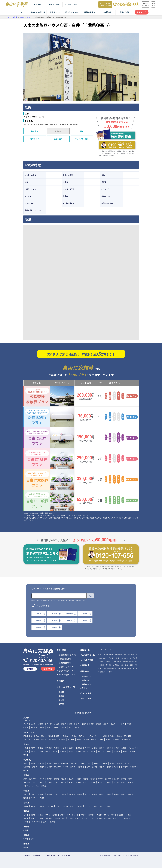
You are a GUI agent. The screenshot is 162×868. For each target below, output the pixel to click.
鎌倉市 (112, 763)
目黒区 (77, 727)
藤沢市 (94, 767)
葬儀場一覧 (85, 650)
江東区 (77, 724)
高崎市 (94, 794)
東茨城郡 (107, 818)
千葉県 (26, 775)
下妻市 (128, 815)
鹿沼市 (58, 806)
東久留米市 (52, 739)
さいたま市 (132, 748)
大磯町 (82, 763)
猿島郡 (121, 815)
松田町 (102, 767)
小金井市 (73, 736)
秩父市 (55, 751)
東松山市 (101, 751)
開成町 (105, 763)
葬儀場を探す (90, 12)
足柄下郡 (41, 763)
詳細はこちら (132, 396)
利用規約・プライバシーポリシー (46, 855)
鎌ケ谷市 (108, 779)
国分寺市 (82, 736)
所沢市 (71, 751)
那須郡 (80, 806)
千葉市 (56, 782)
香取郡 (93, 779)
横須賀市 (133, 767)
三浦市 (109, 767)
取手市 (77, 818)
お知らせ (37, 4)
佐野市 (65, 806)
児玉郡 (123, 748)
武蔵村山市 (126, 739)
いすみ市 (41, 779)
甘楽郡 (64, 794)
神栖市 (83, 815)
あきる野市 (35, 736)
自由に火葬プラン (37, 438)
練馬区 (56, 727)
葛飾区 (64, 724)
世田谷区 (121, 724)
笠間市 (55, 815)
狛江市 (98, 736)
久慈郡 (99, 815)
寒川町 (42, 767)
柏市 (130, 779)
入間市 (40, 748)
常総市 (26, 818)
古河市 (107, 815)
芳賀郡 (94, 806)
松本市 (26, 839)
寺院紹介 (60, 681)
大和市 (125, 767)
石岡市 (26, 815)
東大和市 (71, 739)
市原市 (64, 779)
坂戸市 (26, 751)
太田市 (56, 794)
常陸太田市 (117, 818)
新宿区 (98, 724)
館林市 (102, 794)
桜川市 (114, 815)
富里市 (86, 782)
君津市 (35, 782)
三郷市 (125, 751)
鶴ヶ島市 (63, 751)
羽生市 (86, 751)
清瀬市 (58, 736)
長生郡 (71, 782)
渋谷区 (91, 724)
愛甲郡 (33, 763)
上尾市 (26, 748)
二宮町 (73, 767)
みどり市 (34, 798)
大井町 (89, 763)
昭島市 (26, 736)
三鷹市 (108, 739)
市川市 (56, 779)
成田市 (109, 782)
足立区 (26, 724)
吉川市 (26, 755)
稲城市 (44, 736)
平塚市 (87, 767)
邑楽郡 (49, 794)
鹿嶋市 (62, 815)
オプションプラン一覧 (66, 687)
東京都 (26, 718)
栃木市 (73, 806)
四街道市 (44, 786)
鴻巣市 (109, 748)
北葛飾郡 (79, 748)
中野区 (49, 727)
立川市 (105, 736)
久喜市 (94, 748)
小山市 (51, 806)
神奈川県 (27, 760)
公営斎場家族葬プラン (37, 396)
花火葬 (61, 700)
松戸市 (131, 782)
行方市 (92, 818)
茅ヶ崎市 (57, 767)
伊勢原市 (65, 763)
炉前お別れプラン (37, 417)
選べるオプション (72, 12)
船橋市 (123, 782)
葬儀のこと (87, 676)
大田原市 (43, 806)
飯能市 (93, 751)
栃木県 (26, 803)
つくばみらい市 (60, 818)
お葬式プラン (55, 12)
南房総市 (27, 786)
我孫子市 (32, 779)
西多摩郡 (128, 736)
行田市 (87, 748)
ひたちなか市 (36, 822)
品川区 (84, 724)
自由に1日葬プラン (37, 459)
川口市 (64, 748)
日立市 (26, 822)
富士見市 (117, 751)
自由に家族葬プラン (37, 480)
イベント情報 (54, 4)
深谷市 (109, 751)
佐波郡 (42, 798)
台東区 (129, 724)
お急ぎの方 (142, 12)
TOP (20, 12)
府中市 (94, 739)
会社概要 (27, 855)
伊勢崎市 (41, 794)
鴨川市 (116, 779)
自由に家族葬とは (38, 12)
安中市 (33, 794)
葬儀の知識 (124, 12)
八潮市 (132, 751)
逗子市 (49, 767)
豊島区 (42, 727)
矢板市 (109, 806)
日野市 (79, 739)
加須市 (56, 748)
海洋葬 (61, 696)
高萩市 (33, 818)
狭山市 (33, 751)
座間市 (35, 767)
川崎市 (119, 763)
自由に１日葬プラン (67, 667)
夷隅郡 (49, 779)
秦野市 (80, 767)
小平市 (90, 736)
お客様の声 (107, 12)
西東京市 (27, 739)
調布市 (119, 736)
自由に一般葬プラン (37, 500)
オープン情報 (86, 698)
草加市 (48, 751)
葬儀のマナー (88, 684)
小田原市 (97, 763)
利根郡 (109, 794)
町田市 (101, 739)
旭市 (25, 779)
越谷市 (116, 748)
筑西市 (40, 818)
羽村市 (44, 739)
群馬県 (26, 791)
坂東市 (99, 818)
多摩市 (112, 736)
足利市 (26, 806)
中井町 (65, 767)
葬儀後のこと (88, 680)
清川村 (127, 763)
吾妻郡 (26, 794)
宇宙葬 (61, 692)
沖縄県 (26, 844)
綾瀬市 (56, 763)
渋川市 (87, 794)
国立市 (65, 736)
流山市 (93, 782)
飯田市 (33, 839)
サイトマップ (67, 855)
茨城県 (26, 811)
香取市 (100, 779)
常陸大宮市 (128, 818)
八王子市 (36, 739)
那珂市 (85, 818)
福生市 (86, 739)
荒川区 (33, 724)
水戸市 (45, 822)
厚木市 (49, 763)
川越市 (71, 748)
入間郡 (33, 748)
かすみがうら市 (73, 815)
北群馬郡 (72, 794)
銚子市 (64, 782)
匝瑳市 (49, 782)
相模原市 (27, 767)
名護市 (26, 847)
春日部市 (48, 748)
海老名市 (73, 763)
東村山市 (62, 739)
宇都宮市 (34, 806)
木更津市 (27, 782)
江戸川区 (48, 724)
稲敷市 (40, 815)
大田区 (56, 724)
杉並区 (106, 724)
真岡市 (102, 806)
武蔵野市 (116, 739)
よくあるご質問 (71, 4)
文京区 (64, 727)
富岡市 (116, 794)
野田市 (116, 782)
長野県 (26, 835)
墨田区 (113, 724)
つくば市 (48, 818)
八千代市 (36, 786)
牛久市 (48, 815)
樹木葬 (61, 704)
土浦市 (70, 818)
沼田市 (123, 794)
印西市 (71, 779)
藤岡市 (131, 794)
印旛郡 (78, 779)
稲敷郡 (33, 815)
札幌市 (26, 830)
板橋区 (40, 724)
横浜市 (26, 770)
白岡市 (40, 751)
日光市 (87, 806)
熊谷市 (102, 748)
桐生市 (80, 794)
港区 (70, 727)
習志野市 (101, 782)
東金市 (78, 782)
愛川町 (26, 763)
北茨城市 (91, 815)
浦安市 (86, 779)
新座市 (78, 751)
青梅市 (51, 736)
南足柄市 (117, 767)
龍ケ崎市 (53, 822)
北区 (70, 724)
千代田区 (34, 727)
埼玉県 (26, 744)
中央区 (26, 727)
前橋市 (26, 798)
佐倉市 (42, 782)
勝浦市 (123, 779)
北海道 (26, 827)
